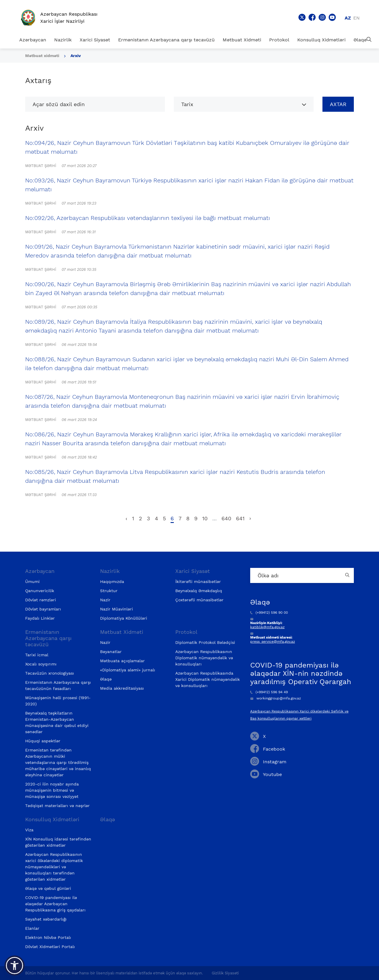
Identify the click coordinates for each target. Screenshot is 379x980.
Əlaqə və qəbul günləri (48, 888)
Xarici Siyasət (95, 40)
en (356, 18)
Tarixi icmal (37, 655)
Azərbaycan (33, 40)
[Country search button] (348, 575)
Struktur (109, 591)
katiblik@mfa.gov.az (267, 627)
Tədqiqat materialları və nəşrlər (57, 806)
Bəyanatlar (111, 652)
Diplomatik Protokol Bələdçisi (205, 642)
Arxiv (76, 56)
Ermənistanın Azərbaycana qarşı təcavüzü (166, 40)
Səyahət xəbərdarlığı (46, 919)
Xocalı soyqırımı (41, 664)
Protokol (279, 40)
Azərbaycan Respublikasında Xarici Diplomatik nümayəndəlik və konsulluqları (208, 679)
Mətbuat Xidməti (242, 40)
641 (240, 518)
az (348, 18)
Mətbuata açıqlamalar (122, 661)
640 (226, 518)
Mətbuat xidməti (42, 56)
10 (205, 518)
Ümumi (32, 581)
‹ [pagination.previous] (126, 518)
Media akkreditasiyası (122, 688)
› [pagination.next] (250, 518)
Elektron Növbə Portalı (48, 937)
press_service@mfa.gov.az (273, 642)
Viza (29, 830)
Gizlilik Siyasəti (225, 973)
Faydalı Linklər (40, 618)
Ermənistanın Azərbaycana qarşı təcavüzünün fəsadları (58, 685)
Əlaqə (360, 40)
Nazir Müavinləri (117, 609)
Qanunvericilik (40, 591)
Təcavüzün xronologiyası (50, 673)
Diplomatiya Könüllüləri (124, 618)
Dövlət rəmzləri (41, 600)
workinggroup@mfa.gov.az (276, 698)
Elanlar (32, 928)
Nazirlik (63, 40)
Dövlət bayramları (43, 609)
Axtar (338, 104)
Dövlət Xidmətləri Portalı (50, 947)
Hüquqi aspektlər (43, 741)
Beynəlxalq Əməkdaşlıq (199, 591)
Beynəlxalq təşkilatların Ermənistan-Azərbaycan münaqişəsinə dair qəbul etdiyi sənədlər (57, 722)
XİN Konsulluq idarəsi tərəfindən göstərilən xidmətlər (58, 842)
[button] (15, 966)
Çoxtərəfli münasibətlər (199, 600)
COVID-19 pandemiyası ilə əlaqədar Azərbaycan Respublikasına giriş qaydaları (55, 904)
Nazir (105, 600)
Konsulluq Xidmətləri (321, 40)
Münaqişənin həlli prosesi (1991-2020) (58, 701)
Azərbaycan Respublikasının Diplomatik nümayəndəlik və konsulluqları (204, 658)
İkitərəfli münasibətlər (198, 581)
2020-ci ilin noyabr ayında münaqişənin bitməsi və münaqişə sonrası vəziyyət (52, 790)
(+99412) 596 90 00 (269, 613)
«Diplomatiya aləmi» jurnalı (128, 670)
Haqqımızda (112, 581)
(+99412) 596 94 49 (269, 692)
